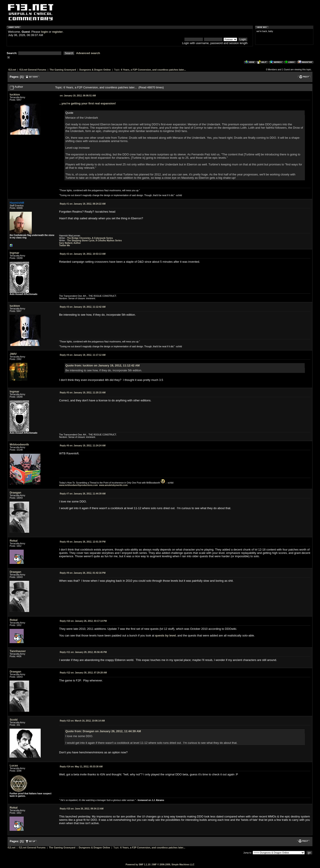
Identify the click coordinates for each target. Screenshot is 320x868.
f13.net (12, 70)
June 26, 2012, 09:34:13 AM (82, 809)
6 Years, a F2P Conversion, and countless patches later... (153, 70)
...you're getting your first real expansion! (87, 103)
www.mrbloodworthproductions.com (78, 485)
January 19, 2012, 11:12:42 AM (83, 307)
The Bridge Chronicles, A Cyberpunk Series (90, 238)
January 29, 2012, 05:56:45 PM (83, 652)
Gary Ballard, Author (70, 243)
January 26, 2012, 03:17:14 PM (83, 621)
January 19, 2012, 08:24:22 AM (83, 204)
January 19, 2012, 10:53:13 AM (83, 254)
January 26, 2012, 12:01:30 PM (83, 542)
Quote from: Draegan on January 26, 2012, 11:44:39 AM (103, 731)
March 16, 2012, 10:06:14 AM (82, 721)
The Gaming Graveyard (63, 70)
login (45, 32)
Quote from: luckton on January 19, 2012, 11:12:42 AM (102, 365)
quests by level (165, 635)
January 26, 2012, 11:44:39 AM (83, 494)
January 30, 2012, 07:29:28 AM (83, 673)
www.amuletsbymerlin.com (113, 485)
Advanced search (88, 53)
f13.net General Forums (33, 70)
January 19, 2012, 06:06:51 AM (78, 96)
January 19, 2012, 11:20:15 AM (83, 393)
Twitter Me (65, 245)
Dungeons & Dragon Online (95, 70)
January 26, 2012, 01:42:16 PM (83, 573)
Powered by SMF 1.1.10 (138, 865)
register (57, 32)
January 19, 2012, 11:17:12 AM (83, 355)
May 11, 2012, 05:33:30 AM (81, 767)
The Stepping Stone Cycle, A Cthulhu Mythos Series (94, 241)
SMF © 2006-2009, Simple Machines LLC (173, 865)
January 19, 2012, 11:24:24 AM (83, 446)
